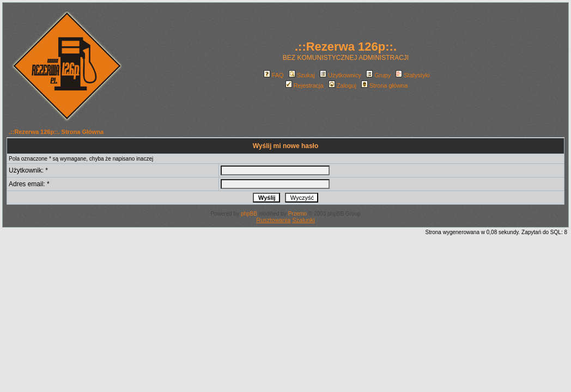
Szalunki (303, 220)
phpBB (249, 214)
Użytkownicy (341, 75)
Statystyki (412, 75)
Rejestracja (305, 85)
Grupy (378, 75)
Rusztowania (273, 220)
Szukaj (302, 75)
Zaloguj (342, 85)
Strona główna (384, 85)
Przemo (297, 214)
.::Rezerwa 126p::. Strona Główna (56, 132)
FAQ (274, 75)
